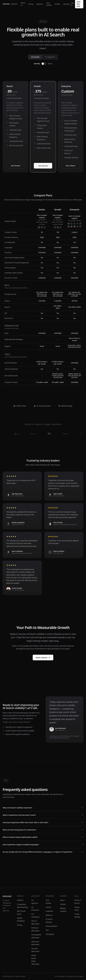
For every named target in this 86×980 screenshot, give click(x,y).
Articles (57, 4)
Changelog (50, 934)
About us (23, 4)
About (62, 900)
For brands (35, 57)
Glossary (66, 4)
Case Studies (49, 4)
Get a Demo (70, 166)
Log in (72, 4)
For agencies (50, 57)
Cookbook (49, 911)
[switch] (44, 64)
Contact (63, 904)
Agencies (40, 4)
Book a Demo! (43, 658)
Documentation (51, 926)
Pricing (31, 4)
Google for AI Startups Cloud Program (71, 976)
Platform (14, 4)
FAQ (47, 930)
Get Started (16, 166)
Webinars (49, 915)
